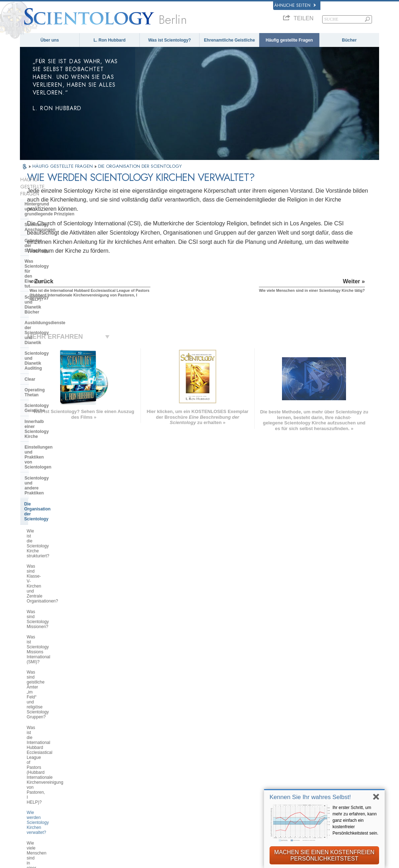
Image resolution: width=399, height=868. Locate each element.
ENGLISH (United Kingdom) (54, 730)
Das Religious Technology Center (58, 616)
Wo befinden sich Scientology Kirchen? (55, 519)
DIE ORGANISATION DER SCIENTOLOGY (140, 166)
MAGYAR (107, 723)
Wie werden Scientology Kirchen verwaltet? (57, 477)
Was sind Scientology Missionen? (58, 398)
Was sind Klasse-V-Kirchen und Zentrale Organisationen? (57, 385)
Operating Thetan (42, 291)
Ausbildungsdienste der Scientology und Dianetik (50, 256)
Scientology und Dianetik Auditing (59, 269)
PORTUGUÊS (112, 774)
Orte (190, 789)
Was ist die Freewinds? (49, 593)
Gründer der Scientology (50, 216)
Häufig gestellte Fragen (289, 40)
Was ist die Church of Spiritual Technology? (55, 629)
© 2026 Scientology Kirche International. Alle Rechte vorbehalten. (93, 860)
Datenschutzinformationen (192, 865)
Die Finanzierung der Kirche (53, 643)
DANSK (32, 737)
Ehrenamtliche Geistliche (229, 40)
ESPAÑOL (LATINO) (119, 745)
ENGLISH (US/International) (55, 723)
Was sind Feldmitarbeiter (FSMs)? (59, 506)
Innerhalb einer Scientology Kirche (52, 315)
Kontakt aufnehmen (206, 782)
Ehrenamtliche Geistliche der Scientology (314, 770)
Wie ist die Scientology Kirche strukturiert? (55, 370)
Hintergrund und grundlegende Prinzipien (49, 192)
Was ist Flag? (39, 583)
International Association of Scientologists (312, 783)
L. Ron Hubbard (110, 40)
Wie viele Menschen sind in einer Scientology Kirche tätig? (58, 493)
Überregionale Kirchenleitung (54, 606)
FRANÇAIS (36, 745)
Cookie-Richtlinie (245, 865)
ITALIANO (108, 767)
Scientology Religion (305, 739)
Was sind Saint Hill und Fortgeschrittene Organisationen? (58, 550)
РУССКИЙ (35, 768)
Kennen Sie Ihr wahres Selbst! (310, 797)
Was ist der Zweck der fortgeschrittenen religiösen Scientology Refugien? (52, 567)
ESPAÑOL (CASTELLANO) (127, 752)
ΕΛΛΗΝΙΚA (109, 759)
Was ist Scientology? (170, 40)
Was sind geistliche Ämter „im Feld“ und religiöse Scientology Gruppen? (60, 429)
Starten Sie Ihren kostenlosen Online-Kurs (315, 757)
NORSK (106, 730)
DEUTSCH (35, 790)
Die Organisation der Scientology (58, 355)
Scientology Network (305, 732)
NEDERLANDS (40, 783)
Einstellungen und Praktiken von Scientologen (58, 331)
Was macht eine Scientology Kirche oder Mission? (60, 534)
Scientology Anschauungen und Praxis (215, 728)
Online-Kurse (199, 767)
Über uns (50, 40)
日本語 (30, 761)
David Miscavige (300, 747)
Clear (30, 280)
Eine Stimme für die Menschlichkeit (224, 738)
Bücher (349, 40)
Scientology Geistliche (47, 302)
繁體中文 (33, 776)
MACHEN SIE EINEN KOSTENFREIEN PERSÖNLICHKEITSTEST (324, 855)
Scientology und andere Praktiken (59, 344)
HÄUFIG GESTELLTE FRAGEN (63, 166)
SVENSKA (108, 737)
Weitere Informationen (210, 774)
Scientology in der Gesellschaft (56, 654)
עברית (32, 753)
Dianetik (291, 725)
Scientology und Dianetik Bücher (58, 243)
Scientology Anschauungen (53, 205)
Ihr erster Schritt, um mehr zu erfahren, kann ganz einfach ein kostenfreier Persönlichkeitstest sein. (355, 820)
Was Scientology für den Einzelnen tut (49, 230)
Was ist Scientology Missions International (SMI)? (54, 411)
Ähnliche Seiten (295, 5)
